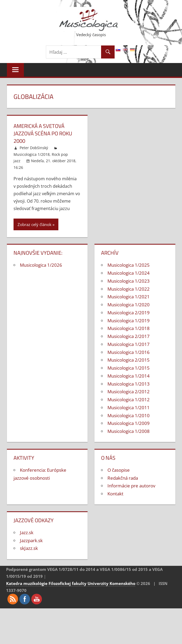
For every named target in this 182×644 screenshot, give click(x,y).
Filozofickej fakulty (68, 583)
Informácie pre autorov (131, 486)
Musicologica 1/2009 (129, 423)
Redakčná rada (123, 478)
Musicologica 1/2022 (129, 289)
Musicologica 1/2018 (32, 154)
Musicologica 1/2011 (129, 407)
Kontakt (115, 494)
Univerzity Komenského (111, 583)
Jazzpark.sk (31, 540)
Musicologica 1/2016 (129, 352)
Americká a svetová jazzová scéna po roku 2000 (43, 133)
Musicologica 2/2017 (129, 336)
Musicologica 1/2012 (129, 400)
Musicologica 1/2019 (129, 321)
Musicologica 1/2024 (129, 273)
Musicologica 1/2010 (129, 415)
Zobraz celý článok (34, 224)
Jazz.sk (27, 532)
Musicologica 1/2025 (129, 265)
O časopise (119, 470)
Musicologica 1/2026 (41, 265)
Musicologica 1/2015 (129, 368)
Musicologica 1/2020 (129, 305)
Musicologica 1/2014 (129, 376)
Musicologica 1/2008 (129, 431)
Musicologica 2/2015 (129, 360)
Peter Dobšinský (34, 148)
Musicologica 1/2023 (129, 281)
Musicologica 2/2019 (129, 313)
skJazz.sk (29, 548)
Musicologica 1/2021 (129, 297)
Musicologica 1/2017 (129, 344)
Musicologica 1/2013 (129, 384)
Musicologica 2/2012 (129, 392)
